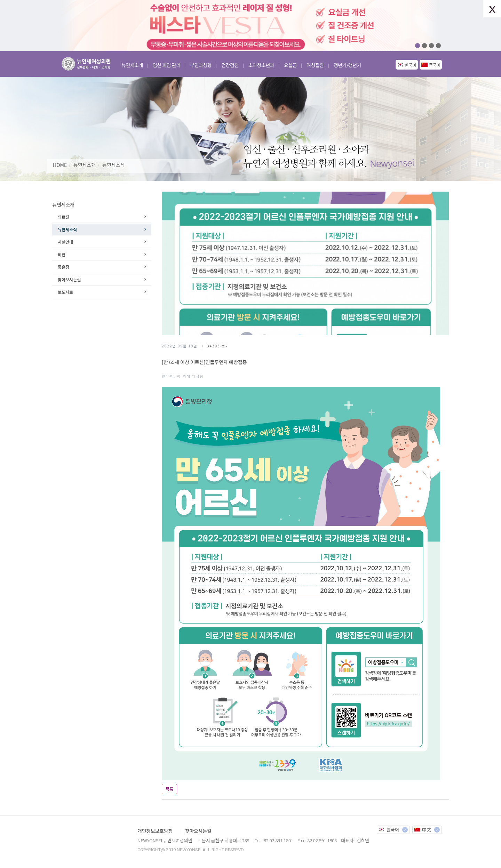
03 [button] (431, 46)
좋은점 (63, 267)
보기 (218, 346)
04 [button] (438, 46)
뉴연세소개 (85, 165)
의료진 (63, 217)
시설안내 (65, 242)
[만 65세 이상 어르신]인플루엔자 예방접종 (204, 362)
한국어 (411, 65)
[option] (250, 26)
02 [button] (424, 46)
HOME (60, 165)
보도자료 (65, 292)
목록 (169, 789)
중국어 (435, 65)
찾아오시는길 (69, 279)
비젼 (62, 254)
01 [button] (417, 46)
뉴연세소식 (113, 165)
